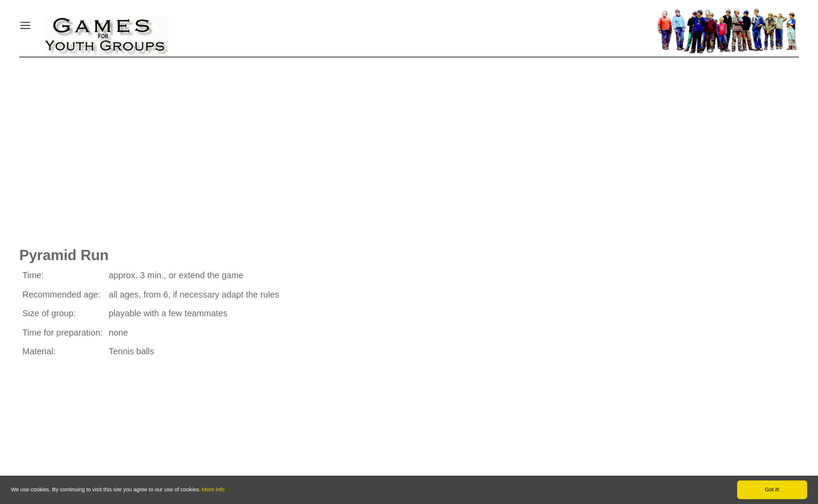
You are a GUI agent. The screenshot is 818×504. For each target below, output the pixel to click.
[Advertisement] (409, 148)
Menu (40, 23)
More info (214, 490)
